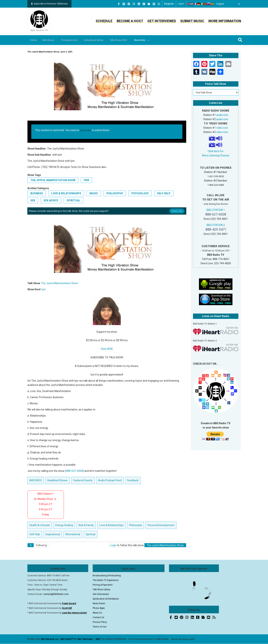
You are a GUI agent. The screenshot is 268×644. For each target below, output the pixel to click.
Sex (33, 200)
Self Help (164, 193)
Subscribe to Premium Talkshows (49, 4)
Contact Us (98, 617)
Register (169, 4)
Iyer (86, 180)
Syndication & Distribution (106, 599)
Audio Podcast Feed (110, 480)
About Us (97, 613)
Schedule (104, 21)
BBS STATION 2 (216, 225)
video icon (222, 128)
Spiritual (73, 200)
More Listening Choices (216, 155)
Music (94, 193)
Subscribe (177, 211)
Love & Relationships (66, 193)
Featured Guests (83, 480)
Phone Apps (99, 608)
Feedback (133, 480)
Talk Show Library (101, 590)
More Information (225, 21)
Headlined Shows (57, 480)
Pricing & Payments (103, 585)
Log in (181, 4)
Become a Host (130, 21)
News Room (99, 603)
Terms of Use (100, 627)
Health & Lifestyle (40, 525)
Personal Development (161, 525)
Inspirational (53, 534)
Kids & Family (86, 525)
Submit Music (192, 21)
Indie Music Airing (99, 40)
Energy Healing (64, 525)
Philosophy (115, 193)
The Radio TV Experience (106, 580)
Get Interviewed (162, 21)
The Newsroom (73, 40)
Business (37, 193)
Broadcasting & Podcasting (107, 576)
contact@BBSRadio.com (56, 594)
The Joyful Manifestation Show (53, 180)
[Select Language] (227, 4)
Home (34, 40)
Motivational (73, 534)
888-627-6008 (74, 471)
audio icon (222, 115)
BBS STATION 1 (216, 210)
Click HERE (107, 349)
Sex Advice (51, 200)
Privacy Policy (100, 622)
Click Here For (216, 151)
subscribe (86, 130)
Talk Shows (50, 40)
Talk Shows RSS (126, 40)
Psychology (140, 193)
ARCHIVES (36, 480)
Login (113, 545)
